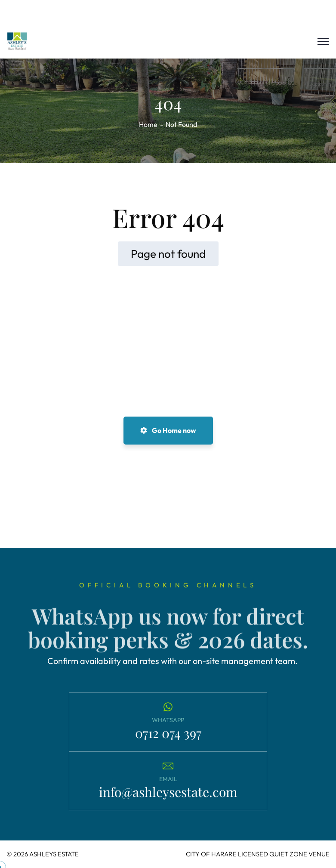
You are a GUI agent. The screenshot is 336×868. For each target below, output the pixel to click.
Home (148, 124)
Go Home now (168, 430)
